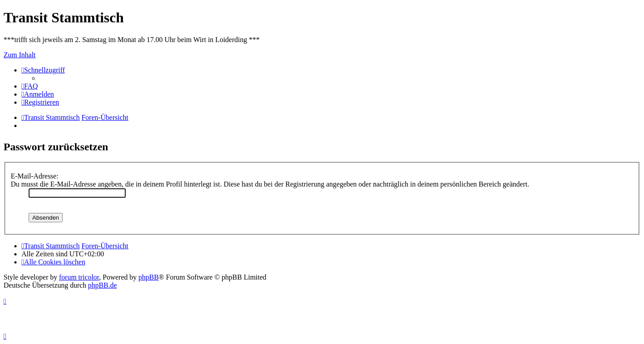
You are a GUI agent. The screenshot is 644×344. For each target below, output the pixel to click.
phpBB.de (102, 285)
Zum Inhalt (20, 55)
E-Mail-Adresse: (35, 176)
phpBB (149, 277)
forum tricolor (79, 277)
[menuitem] (30, 86)
